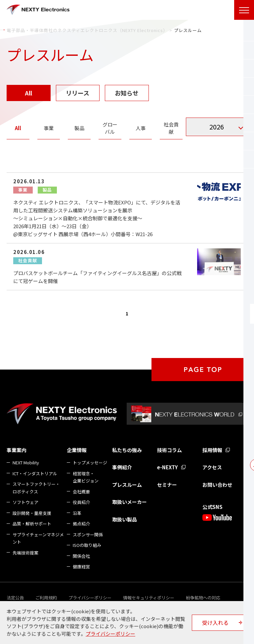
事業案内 (17, 450)
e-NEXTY (168, 467)
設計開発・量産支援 (32, 513)
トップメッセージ (90, 463)
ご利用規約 (46, 598)
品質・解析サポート (32, 524)
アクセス (212, 467)
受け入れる (215, 623)
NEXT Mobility (26, 463)
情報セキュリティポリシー (149, 598)
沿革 (77, 513)
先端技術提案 (25, 553)
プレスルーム (127, 485)
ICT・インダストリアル (35, 473)
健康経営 (81, 567)
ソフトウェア (25, 502)
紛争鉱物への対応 (203, 598)
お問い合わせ (217, 485)
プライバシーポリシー (90, 598)
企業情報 (77, 450)
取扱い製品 (125, 519)
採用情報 (212, 450)
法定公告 (15, 598)
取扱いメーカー (129, 502)
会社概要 (81, 492)
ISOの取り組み (87, 545)
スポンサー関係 (88, 535)
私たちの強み (127, 450)
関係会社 (81, 556)
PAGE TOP (203, 370)
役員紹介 (81, 502)
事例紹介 (122, 467)
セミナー (167, 485)
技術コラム (169, 450)
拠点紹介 (81, 524)
